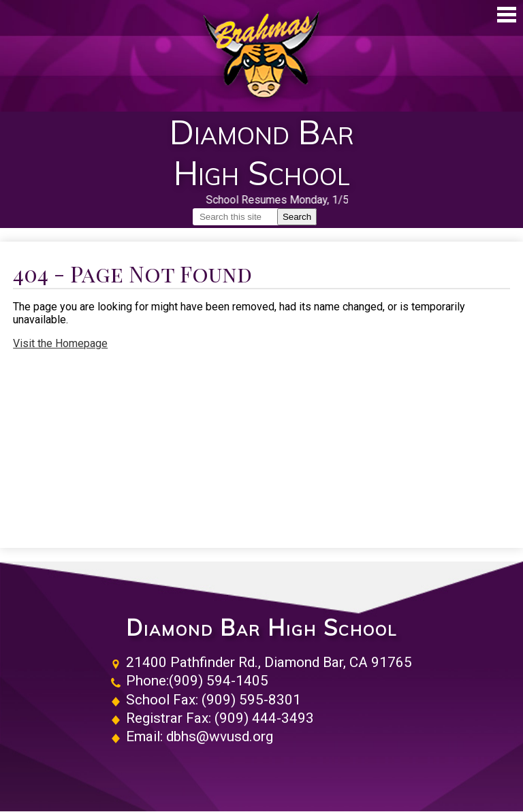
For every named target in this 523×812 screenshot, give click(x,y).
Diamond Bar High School (261, 628)
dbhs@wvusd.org (220, 736)
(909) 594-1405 (219, 681)
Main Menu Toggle (507, 15)
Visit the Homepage (60, 343)
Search (297, 217)
